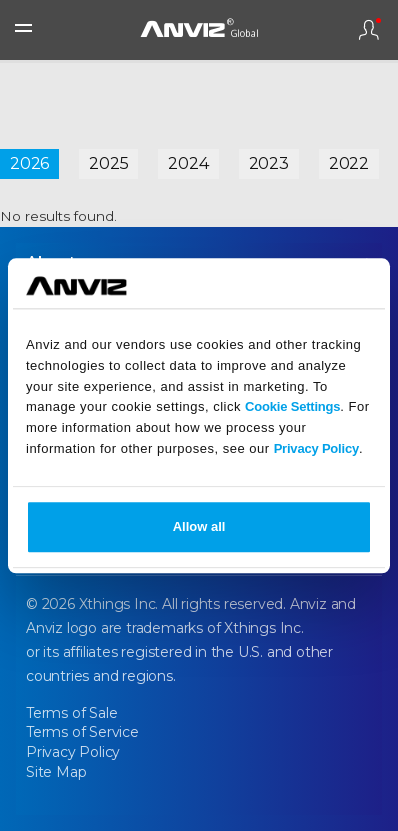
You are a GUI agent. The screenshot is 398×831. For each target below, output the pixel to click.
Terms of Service (82, 732)
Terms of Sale (71, 713)
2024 (188, 163)
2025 (108, 163)
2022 (349, 163)
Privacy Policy (316, 448)
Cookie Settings (292, 407)
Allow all (199, 526)
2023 (269, 163)
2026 (29, 163)
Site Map (56, 772)
